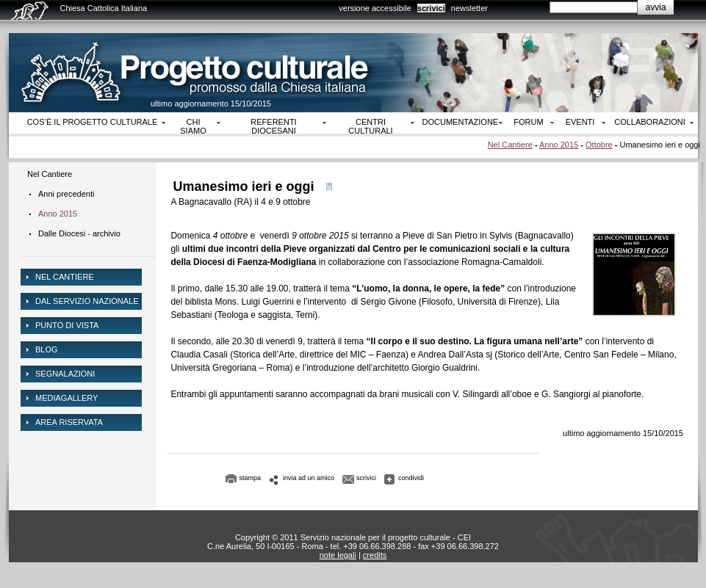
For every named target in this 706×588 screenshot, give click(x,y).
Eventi (580, 122)
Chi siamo (193, 126)
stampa (251, 478)
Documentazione (461, 122)
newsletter (469, 8)
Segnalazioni (65, 374)
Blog (47, 349)
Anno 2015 (559, 145)
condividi (411, 478)
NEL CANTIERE (65, 277)
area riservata (69, 422)
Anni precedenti (66, 194)
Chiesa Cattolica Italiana (104, 8)
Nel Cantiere (510, 145)
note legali (338, 555)
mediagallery (66, 398)
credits (375, 555)
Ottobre (599, 145)
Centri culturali (370, 126)
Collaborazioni (650, 122)
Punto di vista (67, 325)
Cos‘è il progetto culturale (93, 122)
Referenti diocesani (273, 126)
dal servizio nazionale (87, 301)
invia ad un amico (309, 478)
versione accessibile (375, 8)
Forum (528, 122)
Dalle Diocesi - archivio (79, 233)
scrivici (431, 8)
